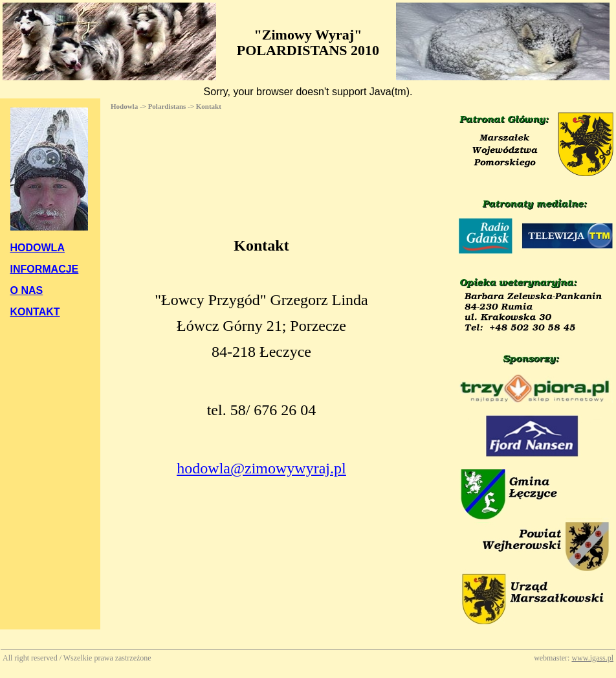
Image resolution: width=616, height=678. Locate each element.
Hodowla (124, 106)
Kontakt (209, 106)
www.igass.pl (592, 658)
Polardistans (167, 106)
